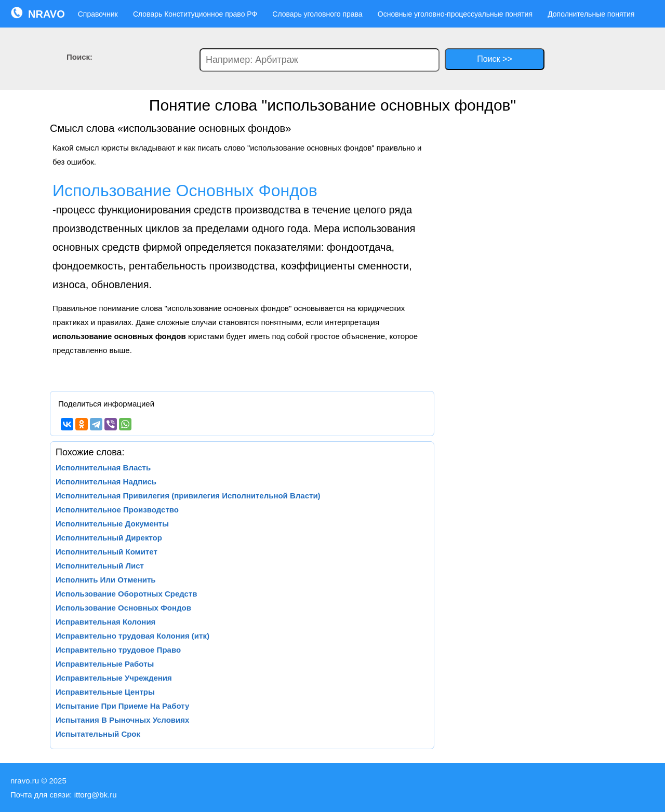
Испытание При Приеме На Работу (122, 706)
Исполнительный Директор (109, 538)
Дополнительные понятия (591, 14)
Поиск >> (494, 59)
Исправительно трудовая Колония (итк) (132, 636)
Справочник (98, 14)
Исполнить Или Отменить (106, 580)
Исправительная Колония (105, 622)
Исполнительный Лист (100, 566)
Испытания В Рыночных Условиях (122, 720)
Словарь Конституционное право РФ (195, 14)
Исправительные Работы (105, 664)
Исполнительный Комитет (107, 552)
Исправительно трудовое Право (118, 650)
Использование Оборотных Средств (126, 594)
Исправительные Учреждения (114, 678)
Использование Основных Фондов (123, 608)
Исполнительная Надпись (106, 482)
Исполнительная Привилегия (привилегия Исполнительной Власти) (188, 496)
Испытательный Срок (98, 734)
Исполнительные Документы (112, 524)
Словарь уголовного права (317, 14)
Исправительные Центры (105, 692)
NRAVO (38, 13)
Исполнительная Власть (103, 468)
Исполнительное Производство (117, 510)
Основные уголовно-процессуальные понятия (455, 14)
